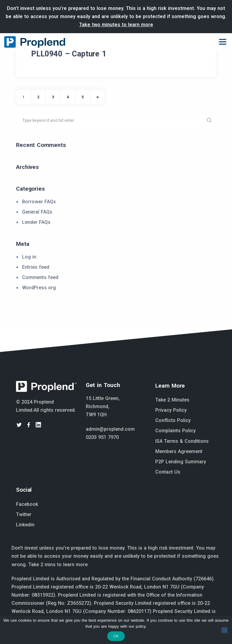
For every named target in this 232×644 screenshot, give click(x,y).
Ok (116, 636)
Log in (29, 257)
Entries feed (36, 267)
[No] (224, 630)
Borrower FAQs (39, 202)
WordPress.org (39, 288)
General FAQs (37, 212)
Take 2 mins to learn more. (59, 565)
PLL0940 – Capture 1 (69, 54)
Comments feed (40, 277)
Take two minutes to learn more (116, 25)
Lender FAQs (36, 222)
